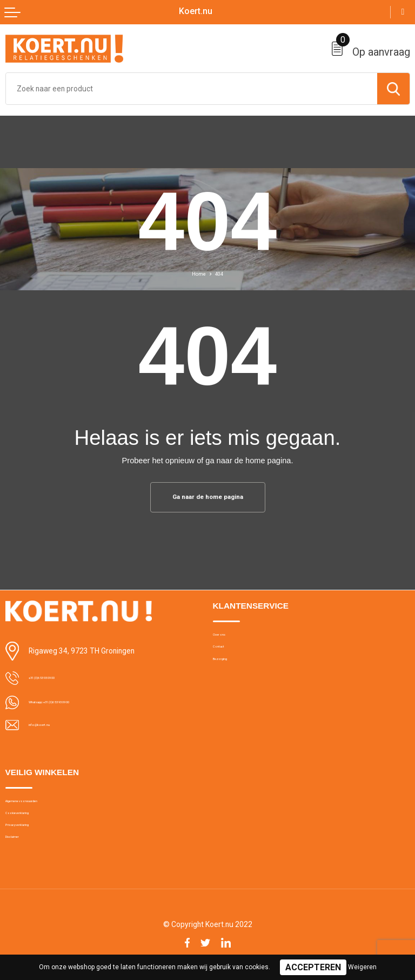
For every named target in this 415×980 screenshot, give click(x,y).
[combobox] (192, 89)
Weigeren (362, 967)
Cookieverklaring (32, 824)
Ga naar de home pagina (207, 498)
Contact (225, 656)
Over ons (227, 640)
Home (197, 273)
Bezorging (229, 674)
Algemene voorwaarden (43, 807)
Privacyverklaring (31, 841)
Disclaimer (22, 858)
